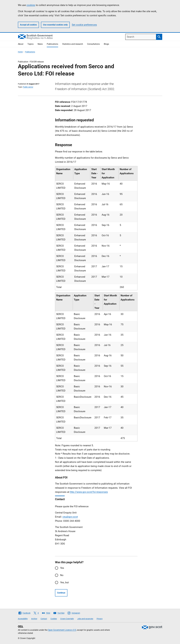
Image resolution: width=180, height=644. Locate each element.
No (62, 575)
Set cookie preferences (84, 25)
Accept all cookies (28, 25)
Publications (52, 44)
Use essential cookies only (55, 25)
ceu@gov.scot (70, 517)
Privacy (100, 619)
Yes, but (64, 582)
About (21, 44)
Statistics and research (73, 44)
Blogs (106, 44)
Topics (30, 44)
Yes (62, 568)
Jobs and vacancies (85, 619)
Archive (34, 619)
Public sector (28, 87)
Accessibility (23, 619)
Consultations (93, 44)
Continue (61, 593)
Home (20, 52)
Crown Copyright (67, 619)
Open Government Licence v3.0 (62, 630)
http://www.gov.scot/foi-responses (89, 492)
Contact (44, 619)
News (40, 44)
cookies (31, 5)
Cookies (54, 619)
